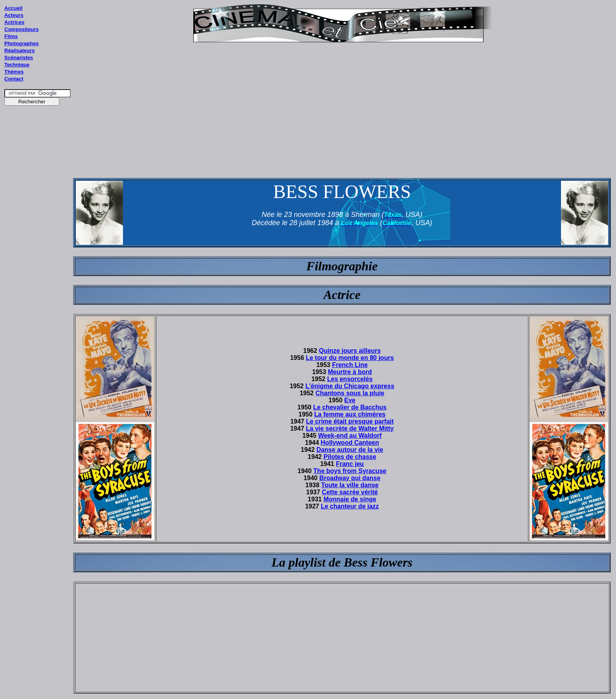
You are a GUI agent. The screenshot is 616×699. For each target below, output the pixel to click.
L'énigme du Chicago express (350, 386)
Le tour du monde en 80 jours (350, 358)
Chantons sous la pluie (350, 393)
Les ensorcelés (350, 379)
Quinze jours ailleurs (350, 351)
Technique (17, 65)
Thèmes (14, 72)
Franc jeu (350, 464)
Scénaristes (19, 58)
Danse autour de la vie (350, 450)
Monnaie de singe (350, 499)
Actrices (14, 22)
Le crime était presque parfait (350, 421)
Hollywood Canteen (350, 443)
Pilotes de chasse (350, 457)
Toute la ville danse (350, 485)
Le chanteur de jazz (350, 506)
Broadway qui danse (350, 478)
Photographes (21, 43)
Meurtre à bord (350, 372)
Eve (350, 400)
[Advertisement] (38, 259)
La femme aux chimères (350, 414)
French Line (350, 365)
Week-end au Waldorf (350, 436)
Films (11, 36)
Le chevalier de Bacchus (350, 407)
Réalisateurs (19, 50)
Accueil (13, 8)
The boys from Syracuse (350, 471)
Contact (14, 79)
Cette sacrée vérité (350, 492)
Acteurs (14, 15)
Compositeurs (21, 29)
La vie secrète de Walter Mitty (350, 428)
